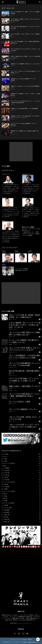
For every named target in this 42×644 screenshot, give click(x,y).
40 (40, 360)
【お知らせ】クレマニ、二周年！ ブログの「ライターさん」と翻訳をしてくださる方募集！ (31, 234)
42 (40, 337)
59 (40, 329)
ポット (10, 319)
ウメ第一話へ (25, 217)
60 (40, 319)
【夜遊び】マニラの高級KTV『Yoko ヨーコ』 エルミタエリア (25, 64)
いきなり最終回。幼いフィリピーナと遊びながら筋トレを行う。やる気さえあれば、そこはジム (25, 325)
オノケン (11, 329)
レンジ (10, 337)
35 (40, 375)
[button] (3, 2)
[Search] (40, 2)
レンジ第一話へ (26, 193)
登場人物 (30, 639)
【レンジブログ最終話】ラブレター (23, 409)
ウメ (10, 383)
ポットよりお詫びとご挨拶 (19, 402)
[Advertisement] (21, 152)
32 (40, 398)
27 (40, 429)
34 (40, 383)
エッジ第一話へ (6, 242)
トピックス (13, 639)
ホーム (3, 6)
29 (40, 411)
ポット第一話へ (6, 217)
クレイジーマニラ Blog (22, 639)
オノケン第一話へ (7, 193)
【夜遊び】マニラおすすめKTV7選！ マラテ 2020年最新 (24, 109)
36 (40, 368)
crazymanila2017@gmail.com (25, 623)
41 (40, 344)
